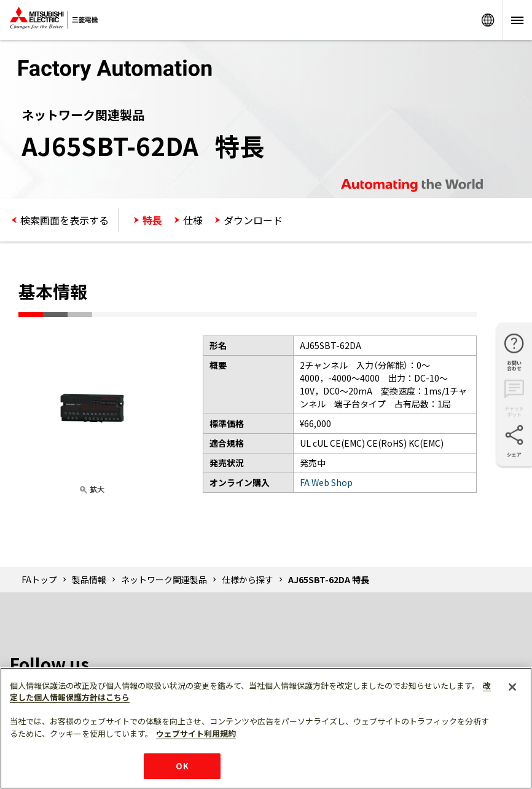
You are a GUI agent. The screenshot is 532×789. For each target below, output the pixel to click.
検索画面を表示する (65, 220)
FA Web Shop (326, 482)
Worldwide (488, 20)
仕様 (193, 220)
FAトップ (39, 579)
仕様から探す (248, 579)
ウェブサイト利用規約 (196, 733)
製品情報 (89, 579)
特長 (152, 220)
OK (182, 766)
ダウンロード (253, 220)
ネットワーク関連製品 (164, 579)
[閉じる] (512, 687)
